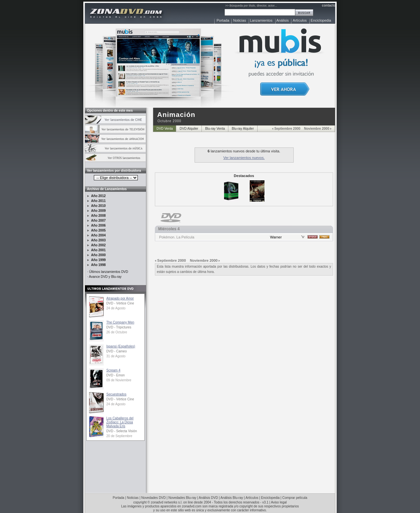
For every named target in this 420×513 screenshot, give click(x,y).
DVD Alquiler (189, 129)
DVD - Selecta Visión (122, 431)
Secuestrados (116, 394)
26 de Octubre (117, 332)
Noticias (240, 20)
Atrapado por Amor (120, 298)
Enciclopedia (321, 20)
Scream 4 (113, 370)
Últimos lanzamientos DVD (109, 272)
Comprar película (295, 498)
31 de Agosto (116, 356)
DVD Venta (165, 129)
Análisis (283, 20)
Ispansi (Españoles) (121, 346)
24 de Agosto (116, 308)
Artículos (300, 20)
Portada (223, 20)
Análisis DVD (208, 498)
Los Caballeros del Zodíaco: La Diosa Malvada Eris (120, 422)
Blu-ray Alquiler (243, 129)
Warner (276, 237)
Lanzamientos (261, 20)
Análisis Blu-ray (232, 498)
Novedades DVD (154, 498)
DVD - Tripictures (119, 327)
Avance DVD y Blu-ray (105, 277)
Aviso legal (279, 502)
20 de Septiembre (119, 436)
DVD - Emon (115, 375)
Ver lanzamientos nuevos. (244, 158)
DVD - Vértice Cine (120, 303)
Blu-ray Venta (215, 129)
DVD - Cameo (116, 351)
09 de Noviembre (119, 380)
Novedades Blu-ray (182, 498)
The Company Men (120, 322)
